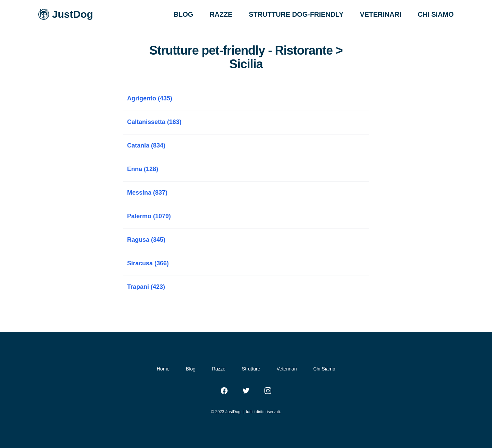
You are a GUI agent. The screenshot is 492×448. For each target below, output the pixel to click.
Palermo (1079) (149, 216)
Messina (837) (147, 193)
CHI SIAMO (436, 14)
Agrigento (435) (150, 98)
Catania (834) (146, 145)
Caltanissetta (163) (154, 122)
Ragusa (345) (146, 240)
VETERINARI (380, 14)
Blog (191, 369)
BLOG (183, 14)
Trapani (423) (146, 287)
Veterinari (287, 369)
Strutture (251, 369)
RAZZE (221, 14)
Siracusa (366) (148, 263)
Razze (219, 369)
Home (163, 369)
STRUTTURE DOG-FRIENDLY (296, 14)
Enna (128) (143, 169)
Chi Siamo (324, 369)
